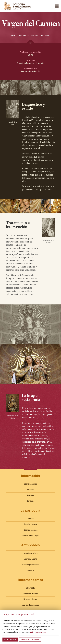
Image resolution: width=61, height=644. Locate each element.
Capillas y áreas (30, 530)
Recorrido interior (30, 594)
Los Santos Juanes (30, 605)
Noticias (30, 490)
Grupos (30, 495)
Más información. (38, 632)
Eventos (30, 570)
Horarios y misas (30, 553)
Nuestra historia (30, 599)
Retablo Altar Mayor (30, 536)
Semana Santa (30, 559)
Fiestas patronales (30, 565)
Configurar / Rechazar (30, 640)
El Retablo (30, 588)
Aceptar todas (10, 640)
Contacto (30, 501)
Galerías (30, 519)
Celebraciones (30, 524)
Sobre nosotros (30, 484)
